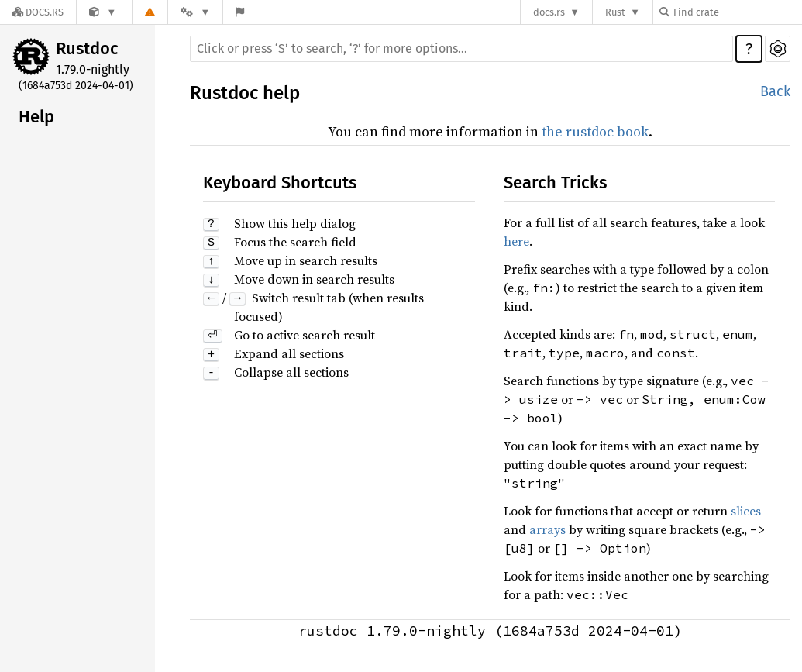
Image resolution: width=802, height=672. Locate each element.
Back (775, 91)
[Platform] (195, 12)
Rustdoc (87, 48)
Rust (615, 12)
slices (746, 511)
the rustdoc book (595, 131)
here (516, 241)
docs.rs (549, 12)
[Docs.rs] (38, 12)
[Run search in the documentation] (461, 49)
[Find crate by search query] (737, 12)
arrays (547, 529)
